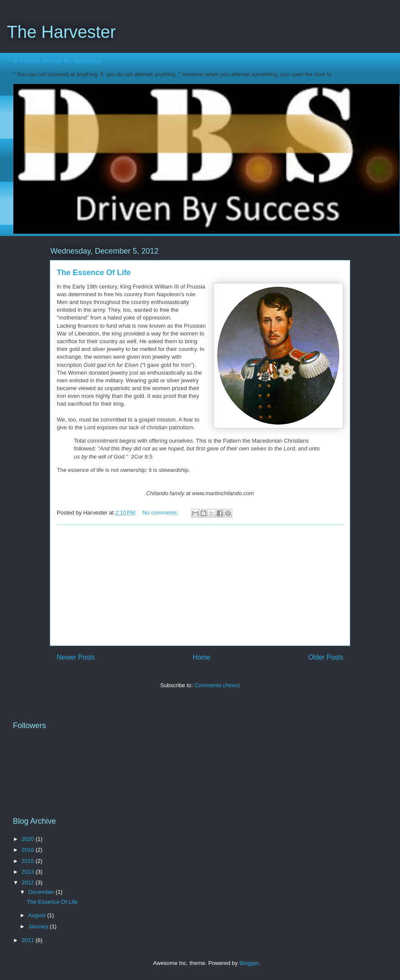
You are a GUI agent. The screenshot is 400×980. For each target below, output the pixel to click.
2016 (29, 850)
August (38, 915)
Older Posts (326, 657)
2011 (29, 940)
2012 (29, 882)
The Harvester (61, 32)
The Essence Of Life (94, 273)
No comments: (161, 513)
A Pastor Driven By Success (57, 60)
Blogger (249, 963)
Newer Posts (76, 657)
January (39, 926)
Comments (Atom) (217, 685)
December (42, 892)
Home (202, 657)
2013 (29, 872)
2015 (29, 861)
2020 (29, 839)
